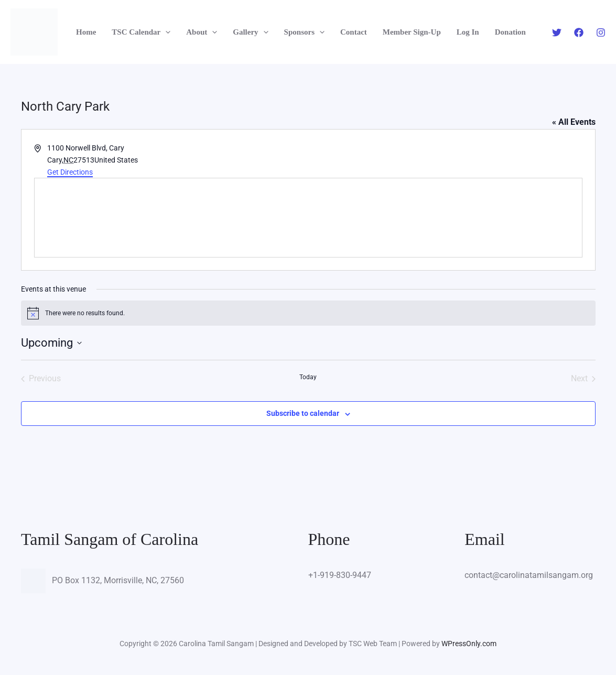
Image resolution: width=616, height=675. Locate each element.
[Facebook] (579, 33)
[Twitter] (557, 33)
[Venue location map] (308, 218)
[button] (165, 32)
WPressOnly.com (469, 644)
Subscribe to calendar (303, 413)
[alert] (308, 313)
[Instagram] (601, 33)
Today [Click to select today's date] (308, 377)
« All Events (574, 122)
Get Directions (70, 172)
